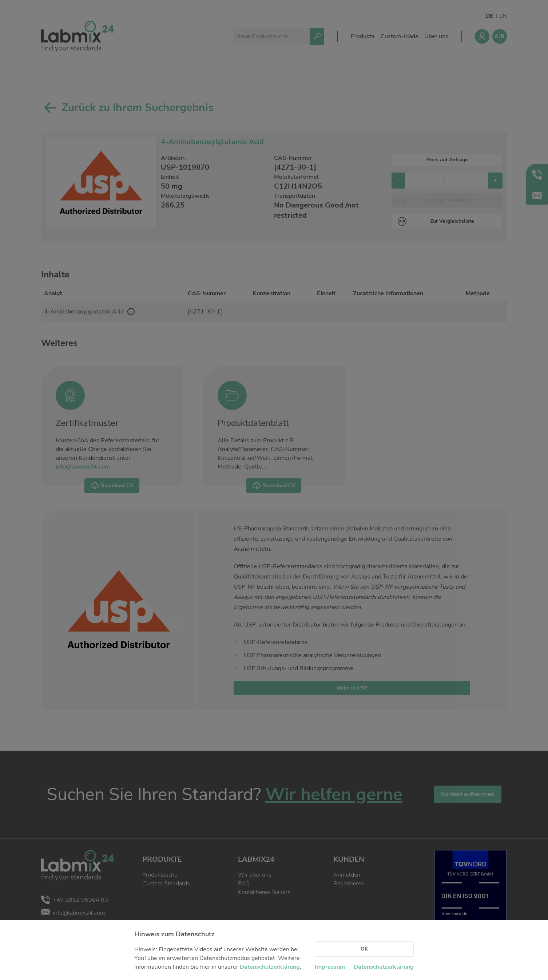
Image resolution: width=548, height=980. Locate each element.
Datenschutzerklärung (270, 967)
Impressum (330, 967)
